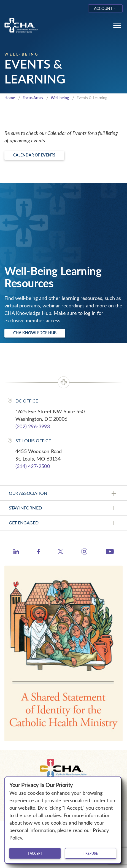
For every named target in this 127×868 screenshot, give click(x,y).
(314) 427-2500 (33, 466)
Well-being (60, 98)
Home (10, 98)
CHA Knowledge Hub (35, 333)
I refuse (91, 853)
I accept (35, 853)
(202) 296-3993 (33, 426)
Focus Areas (33, 98)
